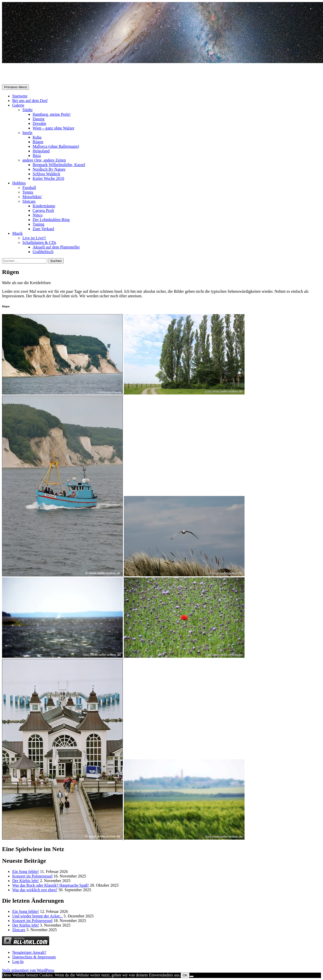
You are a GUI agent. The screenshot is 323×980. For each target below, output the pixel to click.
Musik (17, 233)
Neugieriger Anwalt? (29, 952)
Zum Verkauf (43, 229)
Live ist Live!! (34, 238)
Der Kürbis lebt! (26, 881)
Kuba (37, 137)
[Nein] (192, 976)
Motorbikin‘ (32, 197)
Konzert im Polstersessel (32, 876)
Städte (28, 110)
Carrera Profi (43, 210)
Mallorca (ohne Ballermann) (56, 146)
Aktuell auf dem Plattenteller (56, 247)
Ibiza (37, 156)
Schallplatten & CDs (39, 243)
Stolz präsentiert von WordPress (28, 970)
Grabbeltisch (43, 252)
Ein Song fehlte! (26, 872)
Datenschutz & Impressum (34, 957)
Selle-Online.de (28, 74)
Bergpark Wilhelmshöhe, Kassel (59, 165)
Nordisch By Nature (49, 169)
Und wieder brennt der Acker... (37, 916)
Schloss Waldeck (46, 174)
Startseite (20, 96)
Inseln (27, 133)
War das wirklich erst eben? (35, 890)
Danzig (38, 119)
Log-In (18, 962)
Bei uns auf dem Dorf (30, 101)
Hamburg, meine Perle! (52, 114)
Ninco (38, 215)
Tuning (38, 224)
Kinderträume (44, 206)
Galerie (18, 105)
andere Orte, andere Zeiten (44, 160)
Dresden (39, 123)
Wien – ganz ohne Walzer (53, 128)
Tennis (28, 192)
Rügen (38, 142)
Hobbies (19, 183)
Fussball (29, 188)
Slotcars (29, 201)
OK (185, 975)
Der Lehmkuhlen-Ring (51, 220)
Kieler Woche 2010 (48, 178)
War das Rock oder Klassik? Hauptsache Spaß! (51, 885)
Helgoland (41, 151)
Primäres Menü (16, 87)
